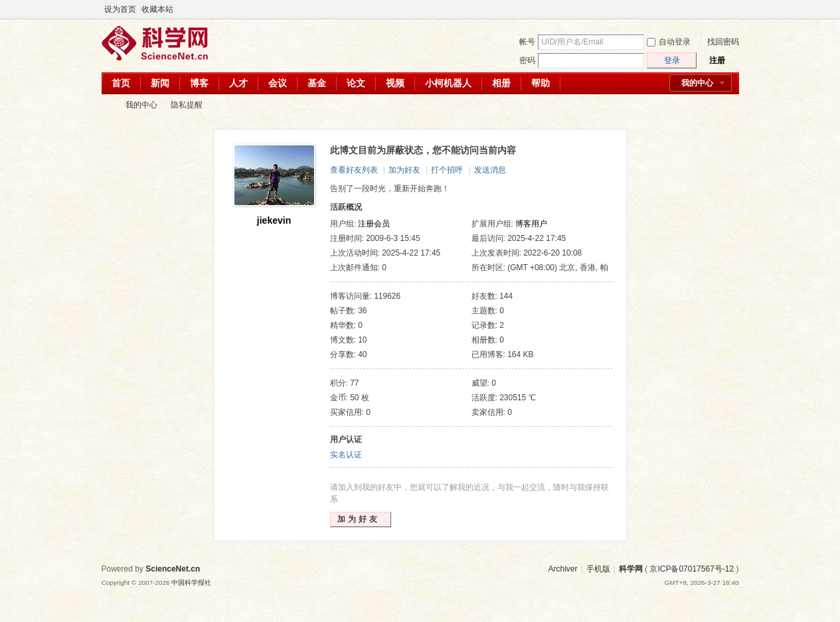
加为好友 (404, 170)
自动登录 (669, 42)
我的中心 (697, 83)
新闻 (160, 83)
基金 (317, 83)
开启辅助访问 (720, 9)
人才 (238, 83)
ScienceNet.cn (173, 569)
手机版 (598, 569)
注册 (717, 60)
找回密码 (723, 42)
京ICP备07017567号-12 (692, 569)
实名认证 (346, 455)
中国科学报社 (191, 583)
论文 (356, 83)
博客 (199, 83)
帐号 (527, 42)
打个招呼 (447, 170)
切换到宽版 (731, 9)
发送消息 (490, 170)
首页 (121, 83)
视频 (395, 83)
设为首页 (120, 9)
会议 (278, 83)
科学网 (107, 105)
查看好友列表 (354, 170)
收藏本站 (157, 9)
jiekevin (274, 220)
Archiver (562, 569)
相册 (501, 83)
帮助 (541, 83)
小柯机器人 (448, 83)
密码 (527, 60)
